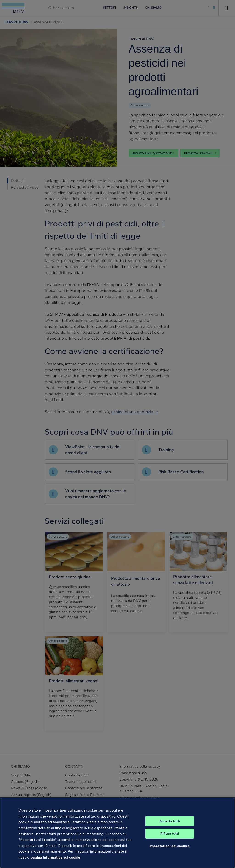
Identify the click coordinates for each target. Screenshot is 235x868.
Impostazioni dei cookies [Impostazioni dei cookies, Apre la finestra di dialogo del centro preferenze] (170, 851)
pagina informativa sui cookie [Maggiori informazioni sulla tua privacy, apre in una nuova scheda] (55, 862)
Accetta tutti (170, 826)
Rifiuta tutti (170, 839)
